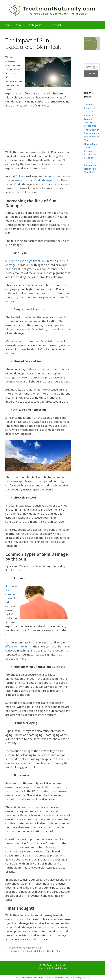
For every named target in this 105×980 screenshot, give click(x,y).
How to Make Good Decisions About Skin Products (91, 151)
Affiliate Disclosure (61, 978)
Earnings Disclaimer (83, 978)
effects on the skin (17, 646)
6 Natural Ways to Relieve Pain (25, 948)
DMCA (72, 978)
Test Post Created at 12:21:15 (90, 108)
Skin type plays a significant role (26, 261)
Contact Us (49, 978)
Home (7, 25)
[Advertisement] (38, 130)
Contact (56, 25)
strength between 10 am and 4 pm (27, 377)
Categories (39, 25)
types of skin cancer (31, 807)
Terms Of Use (38, 978)
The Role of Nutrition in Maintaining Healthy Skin (34, 951)
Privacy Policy (27, 978)
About (20, 25)
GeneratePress (59, 968)
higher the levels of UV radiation (26, 329)
